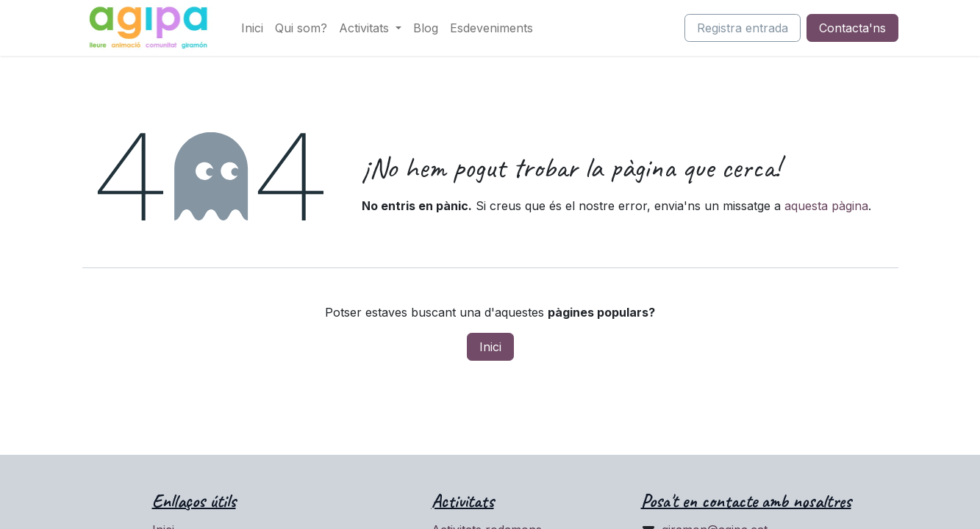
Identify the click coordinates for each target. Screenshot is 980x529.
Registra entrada (743, 28)
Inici (490, 347)
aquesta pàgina (826, 206)
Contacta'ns (852, 28)
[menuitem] (252, 28)
